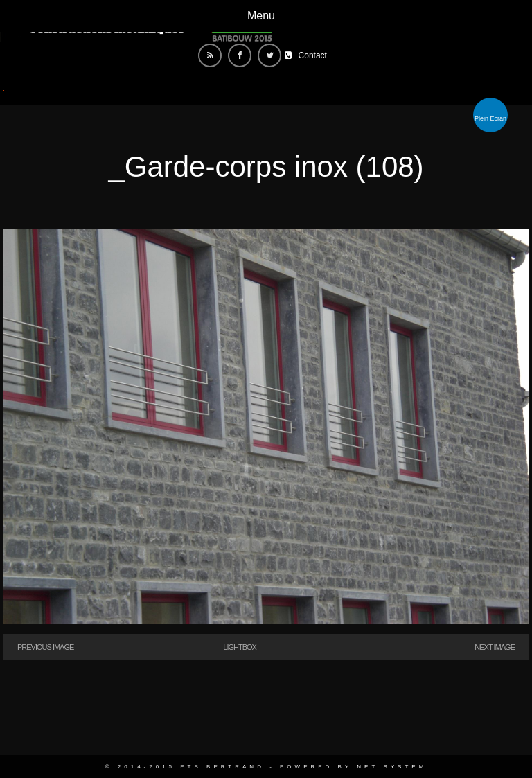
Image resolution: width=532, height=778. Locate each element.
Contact (313, 55)
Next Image (495, 647)
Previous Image (45, 647)
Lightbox (240, 647)
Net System (392, 767)
